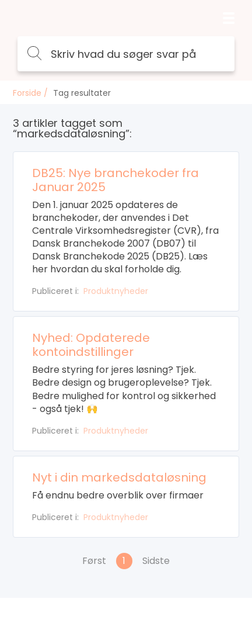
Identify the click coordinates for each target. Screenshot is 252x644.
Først (94, 561)
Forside (27, 93)
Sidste (156, 561)
